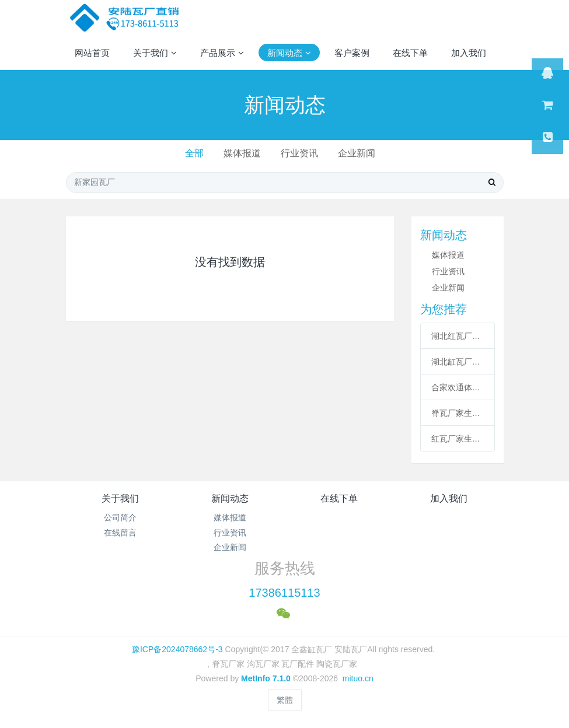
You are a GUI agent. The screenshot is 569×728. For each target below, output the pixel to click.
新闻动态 (230, 498)
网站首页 (92, 53)
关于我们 (120, 498)
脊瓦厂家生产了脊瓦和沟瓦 (458, 413)
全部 (194, 153)
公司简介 (120, 517)
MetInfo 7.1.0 (266, 678)
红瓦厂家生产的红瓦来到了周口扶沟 (458, 439)
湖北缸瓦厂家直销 (458, 362)
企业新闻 (357, 153)
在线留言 (120, 533)
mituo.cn (358, 678)
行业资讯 (299, 153)
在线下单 (339, 498)
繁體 (285, 700)
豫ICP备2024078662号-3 (177, 649)
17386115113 (284, 593)
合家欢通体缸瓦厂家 (458, 387)
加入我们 (449, 498)
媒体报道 (242, 153)
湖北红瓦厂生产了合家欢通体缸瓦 (458, 336)
